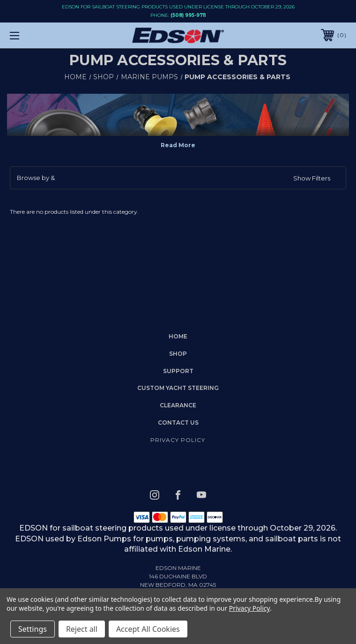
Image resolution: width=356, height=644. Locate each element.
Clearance (178, 405)
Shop (178, 354)
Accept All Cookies (148, 629)
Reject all (82, 629)
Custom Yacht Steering (178, 388)
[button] (178, 178)
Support (178, 371)
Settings (33, 629)
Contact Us (178, 423)
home (178, 336)
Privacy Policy (178, 440)
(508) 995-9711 (188, 15)
